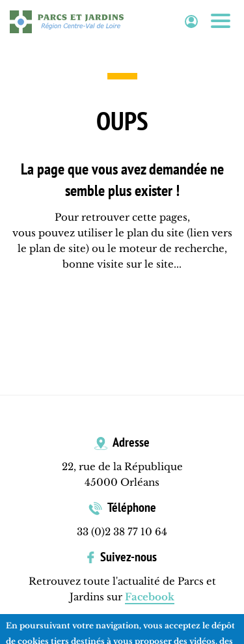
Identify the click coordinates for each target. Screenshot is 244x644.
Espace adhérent (191, 22)
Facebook (150, 597)
